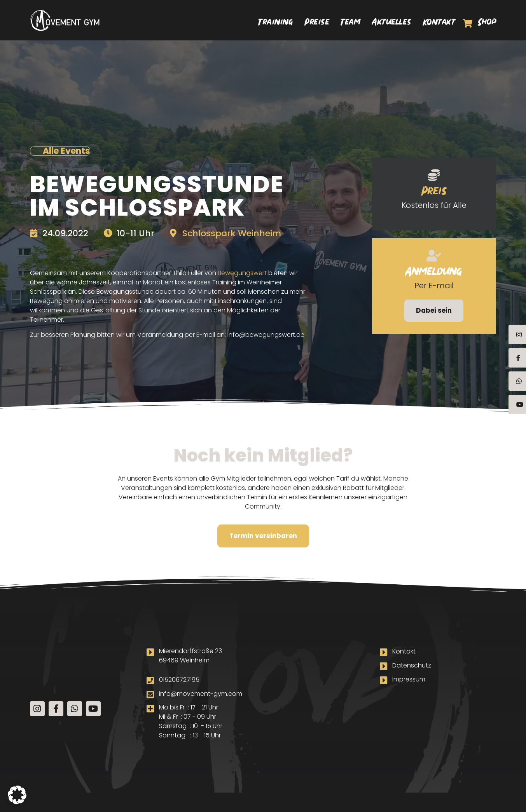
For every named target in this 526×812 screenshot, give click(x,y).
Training (276, 23)
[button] (17, 795)
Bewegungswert (242, 273)
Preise (317, 23)
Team (351, 23)
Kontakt (439, 23)
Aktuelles (392, 23)
